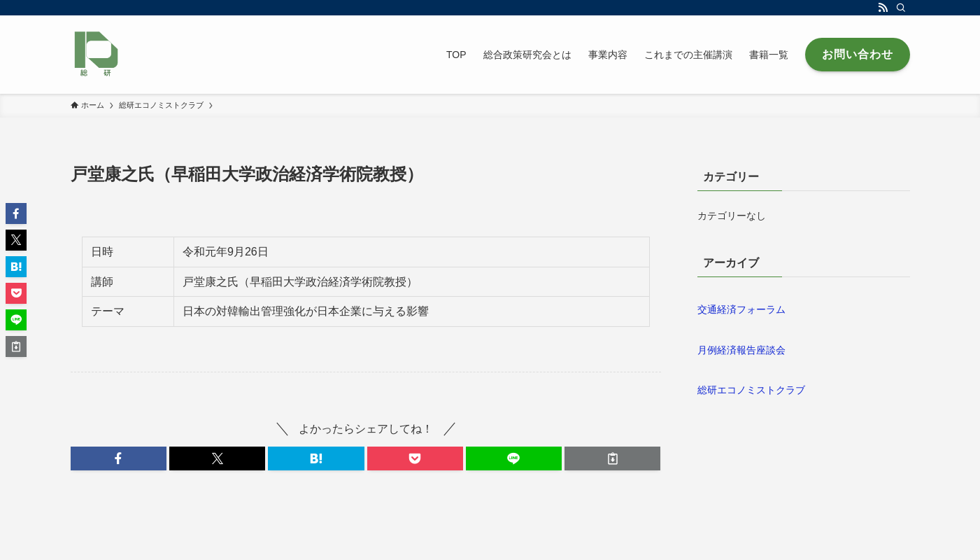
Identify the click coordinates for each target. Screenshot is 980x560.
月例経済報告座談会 (741, 350)
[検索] (901, 8)
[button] (119, 458)
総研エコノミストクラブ (751, 390)
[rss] (883, 8)
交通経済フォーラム (741, 309)
